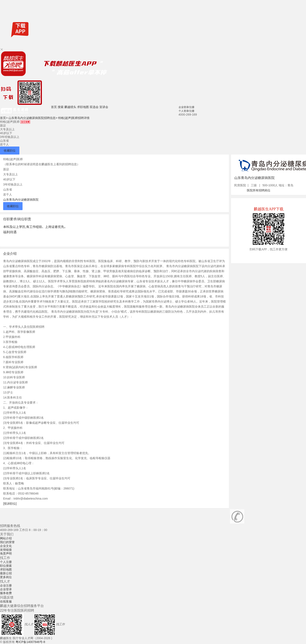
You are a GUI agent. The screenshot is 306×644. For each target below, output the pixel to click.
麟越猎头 (70, 107)
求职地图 (83, 107)
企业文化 (6, 546)
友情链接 (6, 550)
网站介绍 (6, 538)
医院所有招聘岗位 (259, 190)
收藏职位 (10, 151)
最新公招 (6, 573)
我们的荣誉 (7, 542)
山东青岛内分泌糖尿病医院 (21, 200)
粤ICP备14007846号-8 (30, 642)
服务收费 (6, 593)
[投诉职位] (10, 504)
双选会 (94, 107)
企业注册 (6, 585)
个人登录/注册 (186, 111)
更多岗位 (6, 577)
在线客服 (6, 601)
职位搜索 (6, 566)
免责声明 (6, 553)
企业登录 (6, 589)
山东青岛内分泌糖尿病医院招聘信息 (33, 118)
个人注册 (6, 562)
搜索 (61, 107)
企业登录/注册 (186, 107)
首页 (54, 107)
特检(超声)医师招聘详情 (74, 118)
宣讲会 (104, 107)
